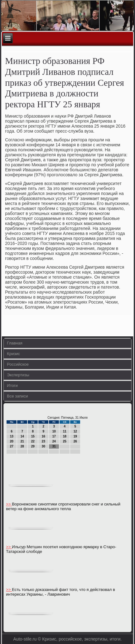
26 (75, 441)
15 (33, 436)
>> (9, 504)
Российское (18, 364)
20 (12, 441)
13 (12, 436)
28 (22, 446)
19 (75, 436)
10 (54, 431)
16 (43, 436)
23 (43, 441)
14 (22, 436)
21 (22, 441)
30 (43, 446)
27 (12, 446)
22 (33, 441)
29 (33, 446)
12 (75, 431)
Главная (14, 343)
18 (65, 436)
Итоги (12, 385)
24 (54, 441)
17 (54, 436)
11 (65, 431)
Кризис (13, 354)
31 (54, 446)
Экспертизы (18, 375)
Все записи (17, 396)
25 (65, 441)
